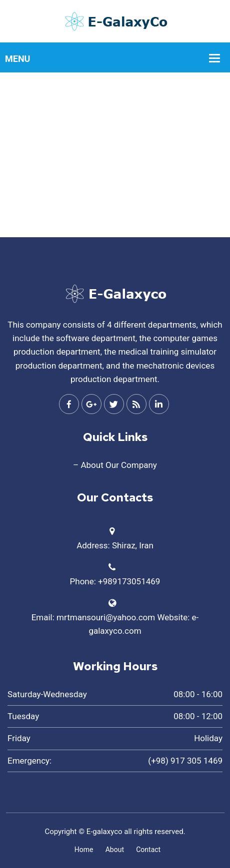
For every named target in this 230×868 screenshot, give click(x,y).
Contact (148, 850)
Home (84, 850)
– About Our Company (115, 465)
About (115, 850)
